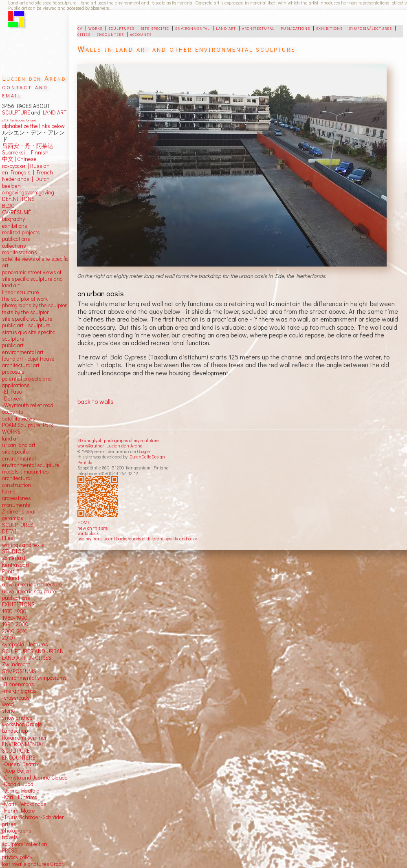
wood (8, 704)
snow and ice (17, 718)
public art (13, 345)
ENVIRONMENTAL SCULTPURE (23, 747)
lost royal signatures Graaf (33, 864)
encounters (110, 34)
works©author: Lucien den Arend (110, 446)
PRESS (10, 850)
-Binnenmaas (18, 684)
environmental (192, 28)
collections (14, 246)
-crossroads (16, 698)
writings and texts (23, 545)
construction (16, 485)
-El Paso (12, 392)
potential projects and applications (27, 382)
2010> (9, 638)
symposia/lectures (370, 28)
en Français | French (27, 172)
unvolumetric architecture (32, 584)
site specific (155, 28)
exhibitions (329, 28)
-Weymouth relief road (28, 405)
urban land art (19, 445)
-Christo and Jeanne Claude (35, 778)
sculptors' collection (25, 844)
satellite (11, 419)
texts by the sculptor (25, 312)
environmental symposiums (34, 678)
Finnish (38, 152)
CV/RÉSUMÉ (16, 212)
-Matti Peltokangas (24, 804)
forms (9, 491)
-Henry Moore (19, 811)
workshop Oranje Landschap (22, 727)
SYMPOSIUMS (19, 671)
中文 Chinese (19, 159)
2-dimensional (19, 511)
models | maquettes (25, 471)
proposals (13, 372)
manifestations (20, 252)
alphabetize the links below (33, 126)
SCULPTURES (18, 525)
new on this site (93, 528)
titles (8, 538)
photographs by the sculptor (34, 305)
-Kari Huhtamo (20, 797)
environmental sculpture (31, 465)
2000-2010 (15, 631)
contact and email (25, 91)
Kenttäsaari (15, 565)
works (95, 28)
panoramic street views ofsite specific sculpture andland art (32, 279)
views (28, 419)
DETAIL (10, 531)
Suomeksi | (15, 152)
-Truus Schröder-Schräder (33, 817)
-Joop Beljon (17, 771)
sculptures (121, 28)
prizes (9, 824)
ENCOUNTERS (19, 758)
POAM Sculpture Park (27, 425)
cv (80, 28)
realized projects (21, 232)
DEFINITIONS (18, 199)
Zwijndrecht (16, 664)
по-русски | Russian (26, 166)
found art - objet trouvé (28, 359)
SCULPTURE (16, 112)
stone (9, 711)
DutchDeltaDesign (147, 457)
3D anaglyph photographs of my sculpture (118, 440)
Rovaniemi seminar (24, 738)
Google (144, 451)
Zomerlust (14, 558)
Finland (11, 578)
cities (84, 34)
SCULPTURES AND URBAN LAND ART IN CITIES (33, 654)
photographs (17, 831)
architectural (258, 28)
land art (226, 28)
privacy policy (17, 857)
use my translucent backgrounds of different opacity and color (137, 539)
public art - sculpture (26, 325)
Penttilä (85, 462)
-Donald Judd (18, 784)
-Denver (12, 399)
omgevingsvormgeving (28, 192)
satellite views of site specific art (35, 262)
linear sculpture (21, 292)
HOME (84, 522)
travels (10, 837)
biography (13, 219)
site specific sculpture (27, 319)
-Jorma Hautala (21, 791)
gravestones (16, 498)
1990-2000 (15, 624)
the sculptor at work (25, 299)
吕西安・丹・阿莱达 (28, 146)
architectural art (21, 365)
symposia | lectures (25, 644)
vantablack (88, 533)
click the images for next (19, 120)
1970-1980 (14, 611)
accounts (141, 34)
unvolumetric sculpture (29, 591)
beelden (11, 186)
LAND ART (53, 112)
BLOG (8, 206)
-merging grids (19, 691)
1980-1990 (15, 618)
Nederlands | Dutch (26, 179)
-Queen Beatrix (20, 764)
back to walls (96, 401)
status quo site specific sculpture (29, 335)
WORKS (11, 432)
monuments (16, 505)
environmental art (23, 352)
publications (295, 28)
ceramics (13, 518)
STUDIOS (13, 551)
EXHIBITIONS (18, 604)
